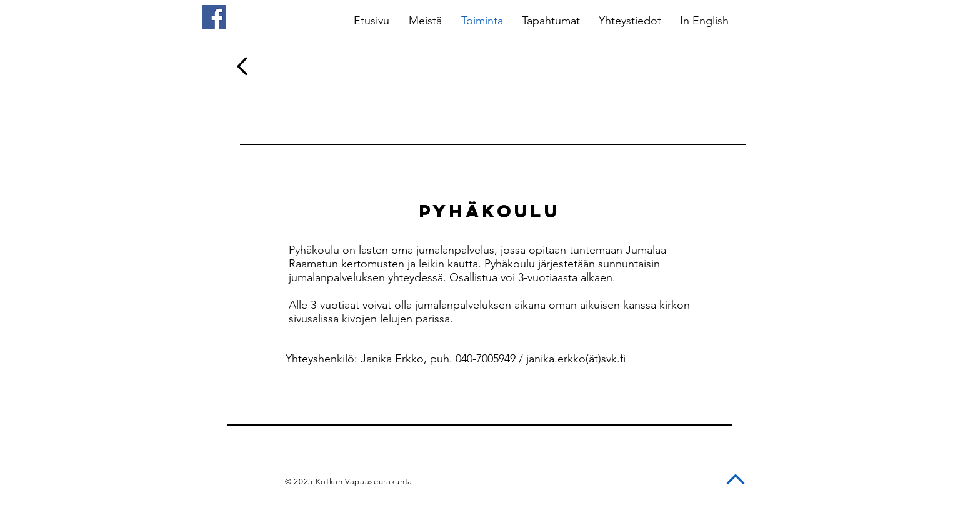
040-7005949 (486, 359)
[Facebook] (214, 17)
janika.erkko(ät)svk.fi (576, 359)
